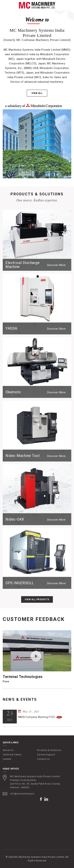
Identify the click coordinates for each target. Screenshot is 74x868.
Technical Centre (12, 755)
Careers (7, 759)
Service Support (46, 755)
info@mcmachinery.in (22, 794)
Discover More (57, 265)
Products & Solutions (49, 750)
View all (37, 93)
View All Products (37, 599)
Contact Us (43, 759)
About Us (8, 750)
